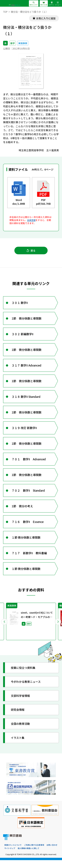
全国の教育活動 (21, 731)
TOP (5, 12)
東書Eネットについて (13, 853)
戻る (31, 251)
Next (58, 629)
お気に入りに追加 (45, 18)
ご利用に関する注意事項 (34, 853)
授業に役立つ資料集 (24, 675)
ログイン (52, 4)
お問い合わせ (52, 853)
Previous (4, 629)
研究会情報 (18, 717)
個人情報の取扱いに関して (29, 856)
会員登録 (32, 220)
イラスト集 (18, 745)
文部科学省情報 (21, 703)
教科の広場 (44, 4)
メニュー (58, 4)
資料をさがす (34, 4)
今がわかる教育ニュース (27, 689)
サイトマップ (10, 856)
